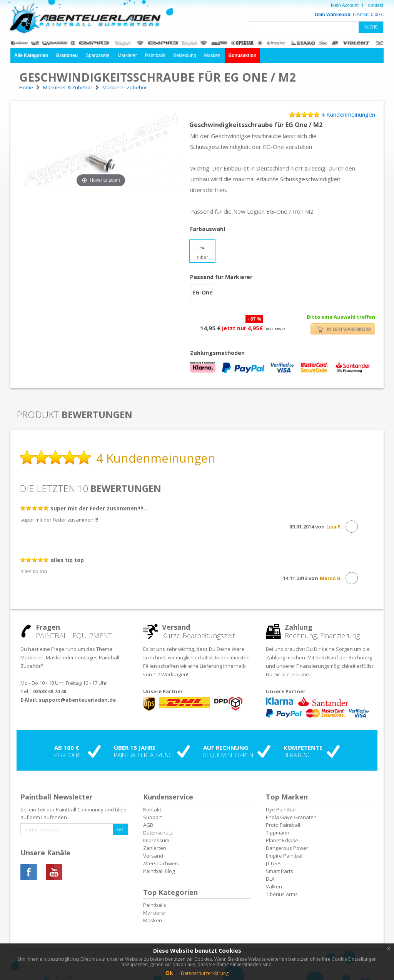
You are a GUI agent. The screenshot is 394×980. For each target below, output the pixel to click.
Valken (274, 886)
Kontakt (375, 5)
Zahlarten (155, 848)
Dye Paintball (281, 809)
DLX (270, 879)
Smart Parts (280, 871)
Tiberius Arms (282, 894)
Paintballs (155, 55)
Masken (212, 55)
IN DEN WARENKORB (344, 329)
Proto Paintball (283, 825)
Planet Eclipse (282, 840)
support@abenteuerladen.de (77, 700)
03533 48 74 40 (50, 691)
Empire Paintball (285, 856)
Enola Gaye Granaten (291, 817)
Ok (169, 973)
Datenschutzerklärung (205, 973)
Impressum (156, 840)
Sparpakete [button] (98, 55)
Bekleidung (184, 55)
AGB (148, 825)
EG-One (203, 292)
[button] (31, 56)
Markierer (127, 55)
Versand (153, 856)
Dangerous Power (287, 848)
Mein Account (345, 5)
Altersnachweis (161, 863)
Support (153, 817)
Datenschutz (158, 833)
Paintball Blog (159, 871)
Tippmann (278, 833)
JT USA (273, 863)
